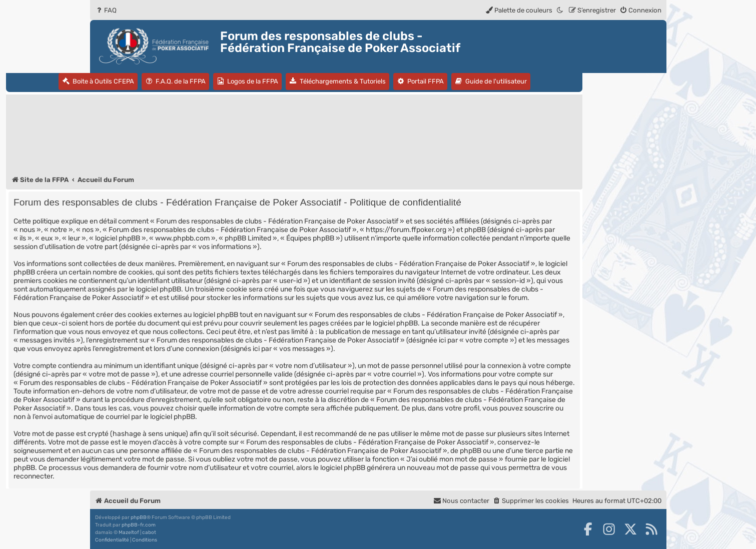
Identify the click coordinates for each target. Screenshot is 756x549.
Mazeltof (129, 532)
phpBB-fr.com (139, 525)
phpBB (139, 517)
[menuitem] (106, 10)
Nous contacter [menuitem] (461, 501)
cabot (149, 532)
